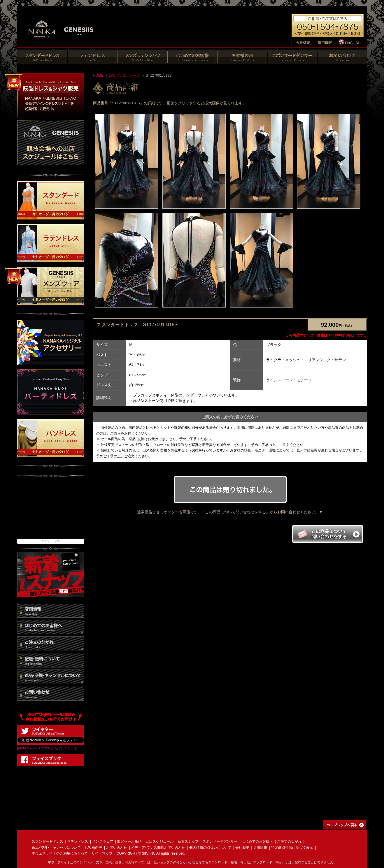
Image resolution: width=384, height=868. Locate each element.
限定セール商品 (129, 841)
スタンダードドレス (48, 841)
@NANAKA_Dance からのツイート (48, 748)
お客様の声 (93, 848)
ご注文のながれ (289, 841)
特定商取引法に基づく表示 (292, 848)
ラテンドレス (78, 841)
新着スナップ (188, 841)
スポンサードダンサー (220, 841)
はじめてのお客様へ (257, 841)
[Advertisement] (51, 511)
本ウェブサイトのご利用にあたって (60, 853)
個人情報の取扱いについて (210, 848)
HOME (98, 75)
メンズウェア (103, 841)
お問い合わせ (117, 848)
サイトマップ (102, 853)
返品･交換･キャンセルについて (56, 848)
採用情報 (260, 848)
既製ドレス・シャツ (125, 75)
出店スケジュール (159, 841)
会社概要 (242, 848)
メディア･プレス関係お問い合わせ (158, 848)
